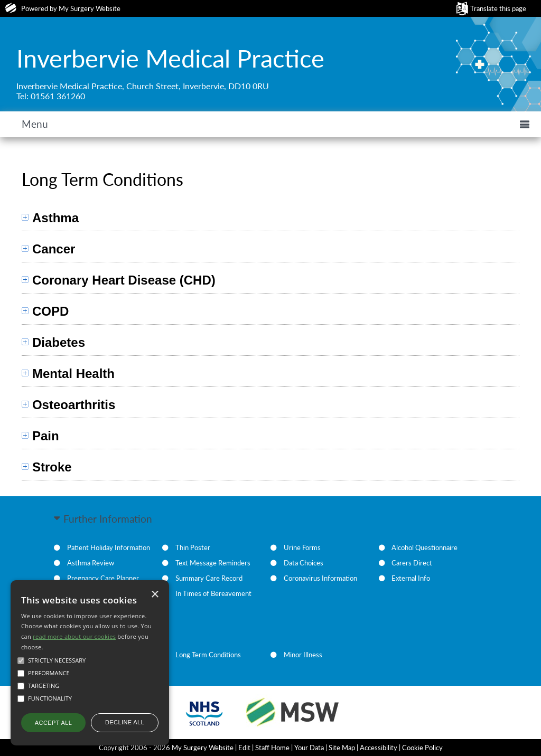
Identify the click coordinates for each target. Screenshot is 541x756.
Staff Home (272, 748)
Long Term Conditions (208, 655)
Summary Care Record (209, 578)
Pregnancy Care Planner (103, 578)
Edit (244, 748)
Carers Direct (412, 563)
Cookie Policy (422, 748)
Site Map (342, 748)
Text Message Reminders (213, 563)
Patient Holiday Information (109, 547)
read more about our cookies (74, 636)
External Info (411, 578)
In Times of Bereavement (213, 593)
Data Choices (304, 563)
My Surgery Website (90, 8)
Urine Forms (302, 547)
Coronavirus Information (320, 578)
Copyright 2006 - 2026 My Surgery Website (166, 748)
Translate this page (498, 8)
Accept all (53, 723)
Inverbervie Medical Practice (170, 58)
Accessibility (379, 748)
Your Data (309, 748)
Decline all (125, 722)
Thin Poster (193, 547)
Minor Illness (303, 655)
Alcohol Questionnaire (425, 547)
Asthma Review (91, 563)
